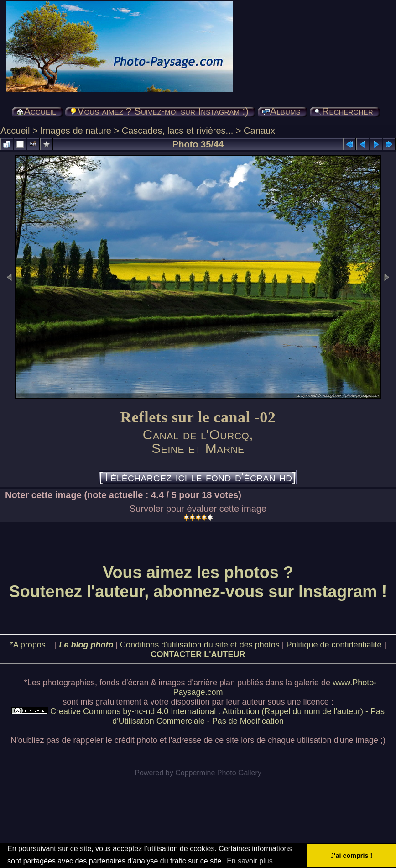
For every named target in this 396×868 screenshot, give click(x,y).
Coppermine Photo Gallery (218, 773)
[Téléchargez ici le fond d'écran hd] (197, 477)
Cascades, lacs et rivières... (178, 131)
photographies (69, 683)
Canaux (259, 131)
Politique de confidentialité (334, 645)
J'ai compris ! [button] (351, 856)
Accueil (15, 131)
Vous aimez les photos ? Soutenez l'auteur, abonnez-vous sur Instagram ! (198, 582)
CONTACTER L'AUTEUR (198, 654)
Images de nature (76, 131)
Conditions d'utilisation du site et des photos (200, 645)
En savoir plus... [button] (253, 861)
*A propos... (31, 645)
